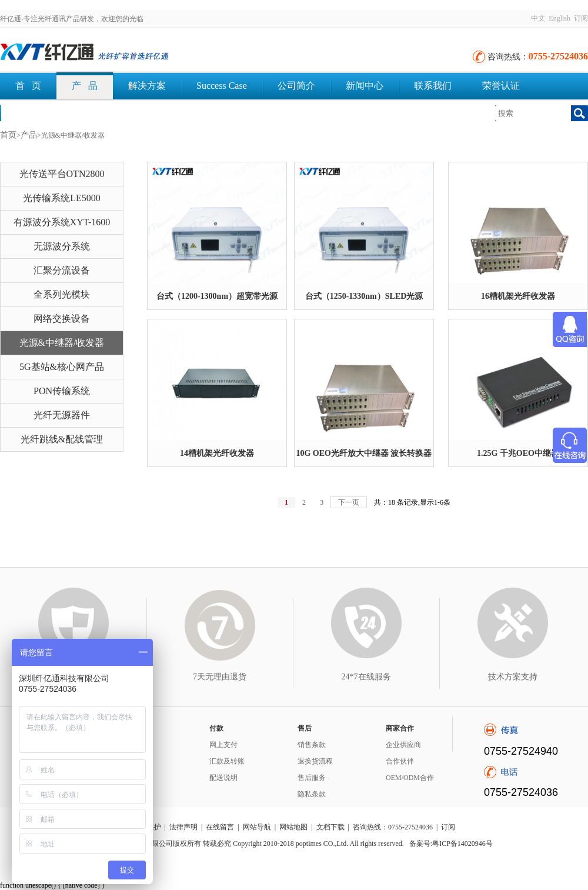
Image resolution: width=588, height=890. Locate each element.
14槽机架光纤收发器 (217, 453)
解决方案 (147, 86)
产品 (29, 135)
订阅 (581, 18)
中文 (538, 18)
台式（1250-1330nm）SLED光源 (364, 296)
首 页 (28, 86)
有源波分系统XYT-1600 (62, 222)
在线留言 (220, 827)
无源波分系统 (62, 246)
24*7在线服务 (366, 677)
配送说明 (223, 778)
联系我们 (433, 86)
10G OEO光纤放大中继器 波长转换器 (364, 453)
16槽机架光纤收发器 (518, 296)
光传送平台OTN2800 (62, 174)
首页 (8, 135)
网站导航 (257, 827)
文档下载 (34, 113)
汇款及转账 (227, 761)
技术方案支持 (513, 677)
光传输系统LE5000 (62, 198)
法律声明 (183, 827)
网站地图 (293, 827)
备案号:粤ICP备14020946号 (451, 844)
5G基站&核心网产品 (62, 367)
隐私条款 (312, 794)
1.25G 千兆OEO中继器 (518, 453)
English (559, 18)
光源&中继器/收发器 (62, 343)
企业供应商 (403, 745)
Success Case (222, 86)
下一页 (349, 502)
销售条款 (312, 745)
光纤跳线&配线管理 (62, 439)
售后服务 (312, 778)
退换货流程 (315, 761)
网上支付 (223, 745)
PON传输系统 (62, 391)
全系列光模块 (62, 294)
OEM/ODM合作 (410, 778)
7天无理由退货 (220, 677)
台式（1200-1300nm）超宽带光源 (217, 296)
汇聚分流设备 (62, 270)
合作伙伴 (400, 761)
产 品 (85, 86)
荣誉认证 (501, 86)
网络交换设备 (62, 319)
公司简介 (296, 86)
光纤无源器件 (62, 415)
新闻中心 (365, 86)
